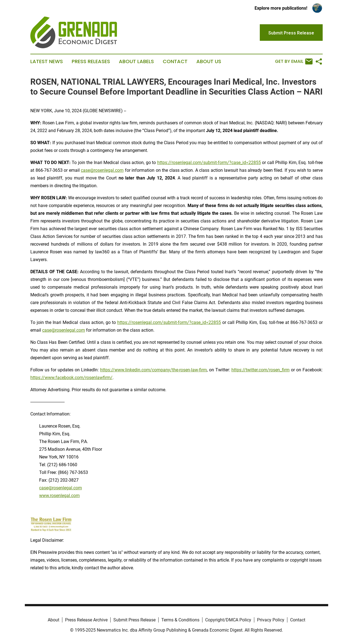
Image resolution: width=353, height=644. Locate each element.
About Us (209, 61)
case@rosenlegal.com (102, 170)
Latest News (47, 61)
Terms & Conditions (180, 620)
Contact (175, 61)
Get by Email (294, 61)
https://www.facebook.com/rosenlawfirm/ (71, 378)
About (54, 620)
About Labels (136, 61)
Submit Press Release (134, 620)
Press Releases (91, 61)
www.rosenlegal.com (59, 496)
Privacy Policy (271, 620)
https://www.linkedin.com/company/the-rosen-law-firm (153, 370)
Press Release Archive (86, 620)
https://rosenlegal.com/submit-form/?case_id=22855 (209, 163)
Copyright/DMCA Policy (228, 620)
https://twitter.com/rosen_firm (260, 370)
